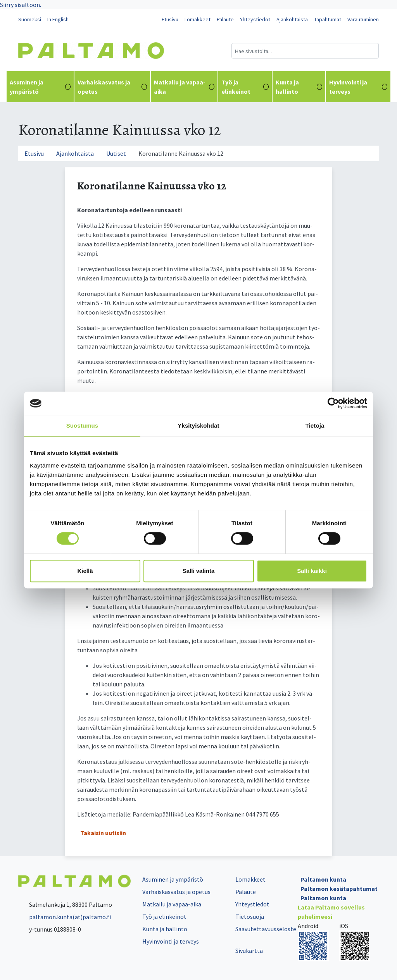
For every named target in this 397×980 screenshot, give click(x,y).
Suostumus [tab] (82, 426)
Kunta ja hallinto (299, 87)
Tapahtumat (328, 19)
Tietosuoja (250, 916)
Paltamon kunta (323, 879)
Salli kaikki (312, 571)
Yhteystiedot (255, 19)
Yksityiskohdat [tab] (198, 426)
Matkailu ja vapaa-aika (184, 87)
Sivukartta (249, 951)
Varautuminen (363, 19)
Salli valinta (199, 571)
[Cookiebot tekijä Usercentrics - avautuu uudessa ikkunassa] (333, 403)
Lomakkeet (198, 19)
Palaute (225, 19)
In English (58, 19)
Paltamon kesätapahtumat (339, 889)
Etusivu (170, 19)
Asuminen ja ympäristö (40, 87)
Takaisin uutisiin (103, 833)
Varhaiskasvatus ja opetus (112, 87)
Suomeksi (30, 19)
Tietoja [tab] (315, 426)
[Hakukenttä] (305, 51)
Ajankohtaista (292, 19)
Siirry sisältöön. (21, 5)
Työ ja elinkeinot (245, 87)
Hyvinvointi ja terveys (358, 87)
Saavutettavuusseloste (266, 929)
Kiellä (85, 571)
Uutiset (116, 153)
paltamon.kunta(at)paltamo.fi (65, 917)
